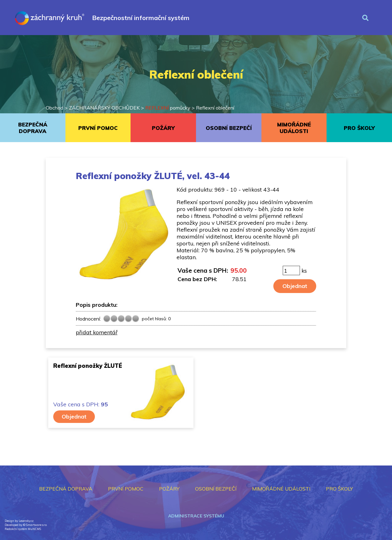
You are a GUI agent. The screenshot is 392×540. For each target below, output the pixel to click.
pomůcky (168, 108)
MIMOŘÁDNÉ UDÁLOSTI (294, 128)
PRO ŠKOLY (359, 128)
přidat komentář (97, 332)
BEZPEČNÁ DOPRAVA (33, 128)
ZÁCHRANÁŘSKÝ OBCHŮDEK (104, 108)
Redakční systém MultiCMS (23, 529)
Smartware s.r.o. (36, 525)
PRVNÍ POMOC (98, 128)
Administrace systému (196, 516)
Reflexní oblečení (215, 108)
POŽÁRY (163, 128)
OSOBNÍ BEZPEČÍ (229, 128)
